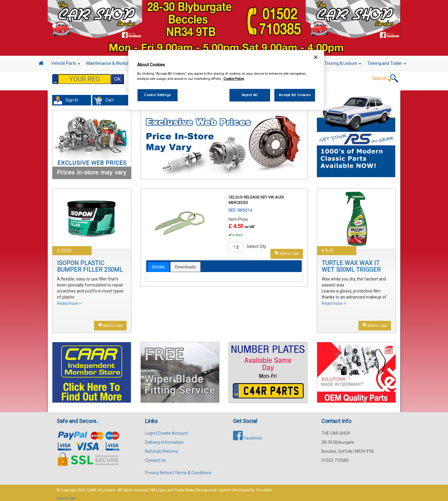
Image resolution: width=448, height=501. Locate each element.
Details (158, 264)
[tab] (158, 264)
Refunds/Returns (162, 448)
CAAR (91, 487)
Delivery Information (164, 439)
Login (150, 430)
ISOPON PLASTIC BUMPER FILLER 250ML (90, 263)
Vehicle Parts (66, 63)
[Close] (316, 57)
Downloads (185, 264)
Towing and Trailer (387, 63)
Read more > (69, 300)
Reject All (250, 95)
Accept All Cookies (295, 95)
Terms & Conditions (193, 470)
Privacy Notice (158, 470)
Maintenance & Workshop (112, 63)
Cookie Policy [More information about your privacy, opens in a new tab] (234, 79)
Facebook (248, 435)
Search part (66, 495)
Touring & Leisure (343, 63)
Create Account (173, 430)
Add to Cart (110, 322)
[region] (226, 80)
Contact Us (155, 457)
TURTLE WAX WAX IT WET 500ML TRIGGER (351, 263)
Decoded (264, 487)
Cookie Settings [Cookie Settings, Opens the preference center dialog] (158, 95)
